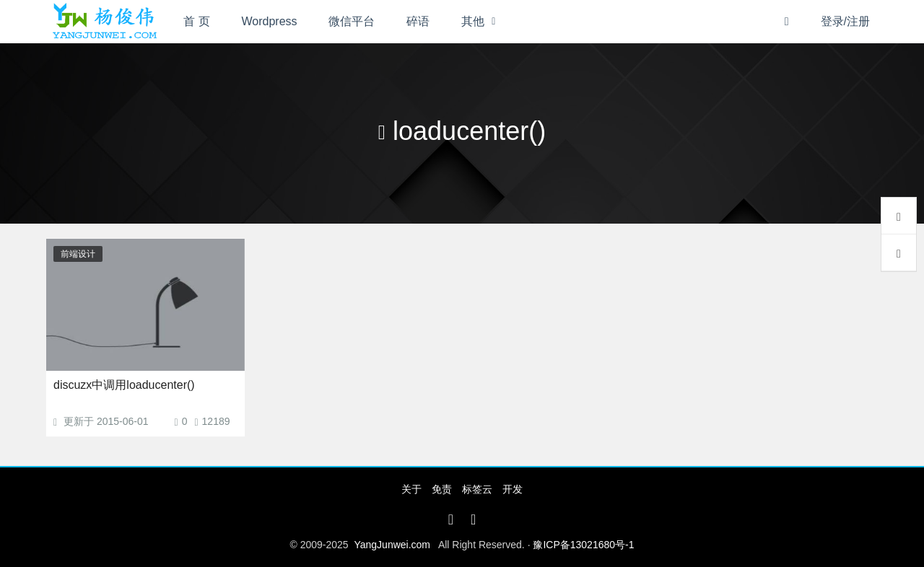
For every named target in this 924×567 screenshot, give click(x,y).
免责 (442, 489)
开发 (513, 489)
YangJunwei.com (392, 545)
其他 (473, 21)
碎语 (418, 21)
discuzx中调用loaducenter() (124, 385)
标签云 (477, 489)
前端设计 (78, 254)
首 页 (196, 21)
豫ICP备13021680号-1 (583, 545)
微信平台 (352, 21)
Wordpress (270, 21)
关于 (411, 489)
